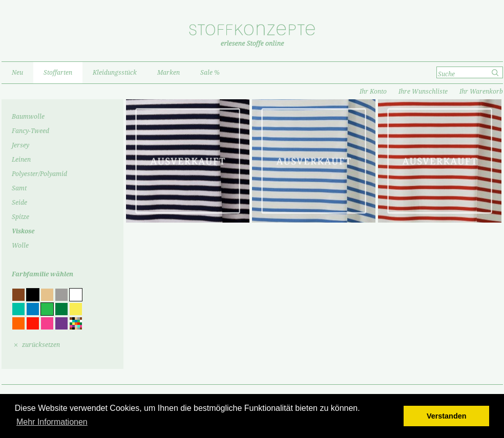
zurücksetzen (41, 345)
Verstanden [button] (447, 416)
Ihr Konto (373, 92)
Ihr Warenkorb (481, 92)
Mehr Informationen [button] (52, 422)
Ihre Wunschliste (423, 92)
